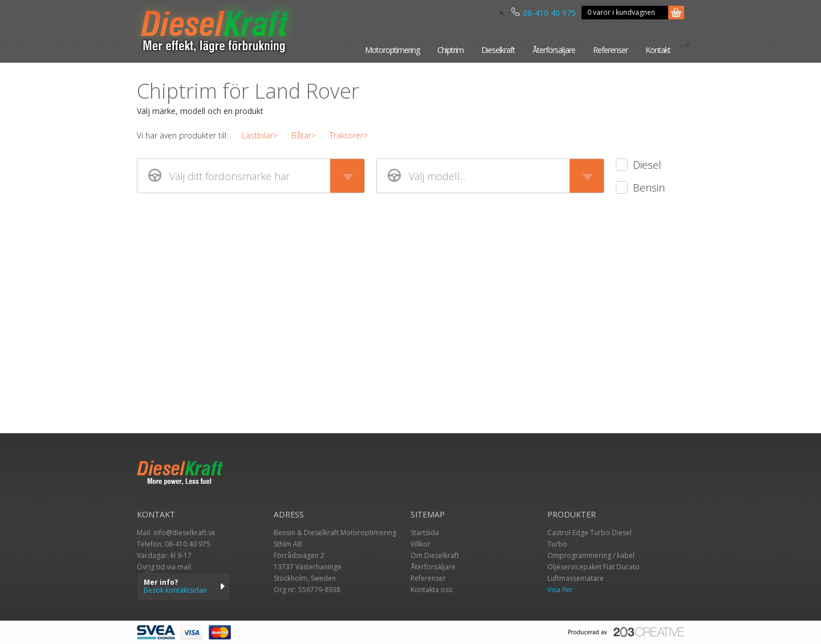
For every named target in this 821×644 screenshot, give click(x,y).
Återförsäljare (554, 50)
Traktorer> (349, 135)
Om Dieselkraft (435, 555)
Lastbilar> (260, 135)
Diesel (647, 165)
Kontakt (658, 50)
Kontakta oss (431, 590)
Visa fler (560, 590)
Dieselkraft (498, 50)
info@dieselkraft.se (184, 533)
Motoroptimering (392, 50)
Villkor (420, 544)
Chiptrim (450, 50)
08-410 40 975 (544, 13)
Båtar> (304, 135)
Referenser (610, 50)
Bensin (649, 188)
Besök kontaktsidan (175, 590)
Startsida (425, 533)
